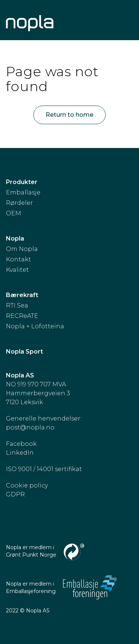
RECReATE (22, 316)
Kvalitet (17, 270)
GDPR (15, 494)
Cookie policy (27, 485)
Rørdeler (19, 203)
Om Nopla (22, 249)
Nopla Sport (24, 352)
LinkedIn (20, 453)
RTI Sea (17, 305)
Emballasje (23, 192)
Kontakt (19, 259)
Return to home (69, 115)
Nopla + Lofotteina (35, 326)
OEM (14, 213)
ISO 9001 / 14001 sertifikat (44, 469)
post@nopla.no (30, 427)
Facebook (21, 444)
